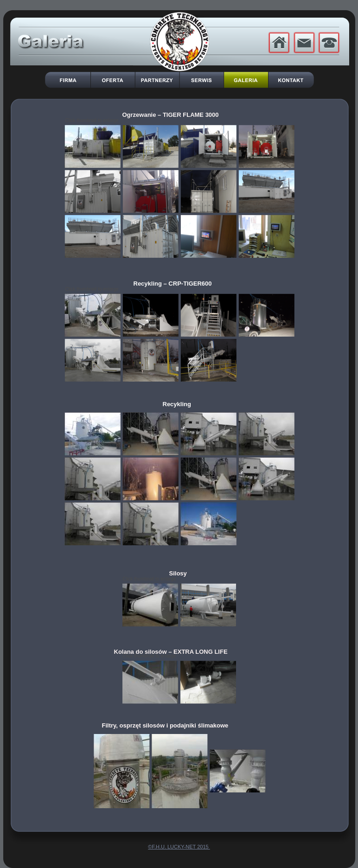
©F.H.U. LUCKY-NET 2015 (179, 847)
